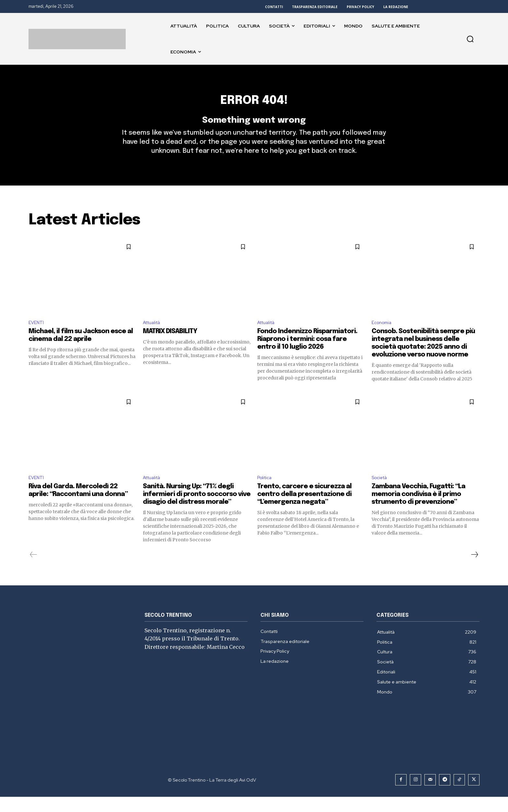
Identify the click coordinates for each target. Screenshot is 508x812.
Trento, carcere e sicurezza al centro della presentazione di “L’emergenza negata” (304, 509)
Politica (266, 493)
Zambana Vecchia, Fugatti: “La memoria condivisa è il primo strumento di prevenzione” (418, 509)
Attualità (154, 336)
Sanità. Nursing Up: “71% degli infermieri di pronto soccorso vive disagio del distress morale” (197, 509)
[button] (470, 39)
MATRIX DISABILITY (170, 345)
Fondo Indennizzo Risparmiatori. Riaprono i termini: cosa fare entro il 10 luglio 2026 (307, 353)
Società (381, 493)
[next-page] (474, 570)
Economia (383, 336)
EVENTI (37, 336)
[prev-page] (34, 570)
